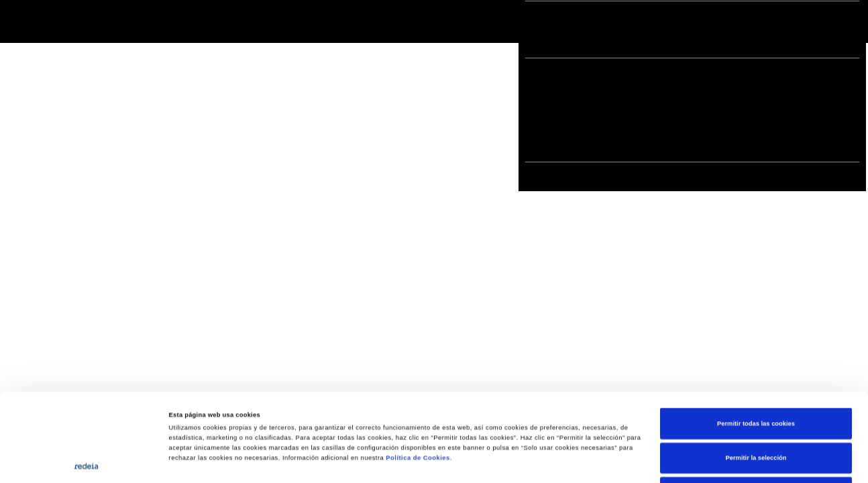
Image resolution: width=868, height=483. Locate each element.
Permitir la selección (756, 376)
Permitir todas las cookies (756, 341)
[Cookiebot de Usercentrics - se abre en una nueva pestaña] (87, 461)
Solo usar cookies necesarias (756, 410)
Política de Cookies (418, 376)
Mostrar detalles (571, 461)
